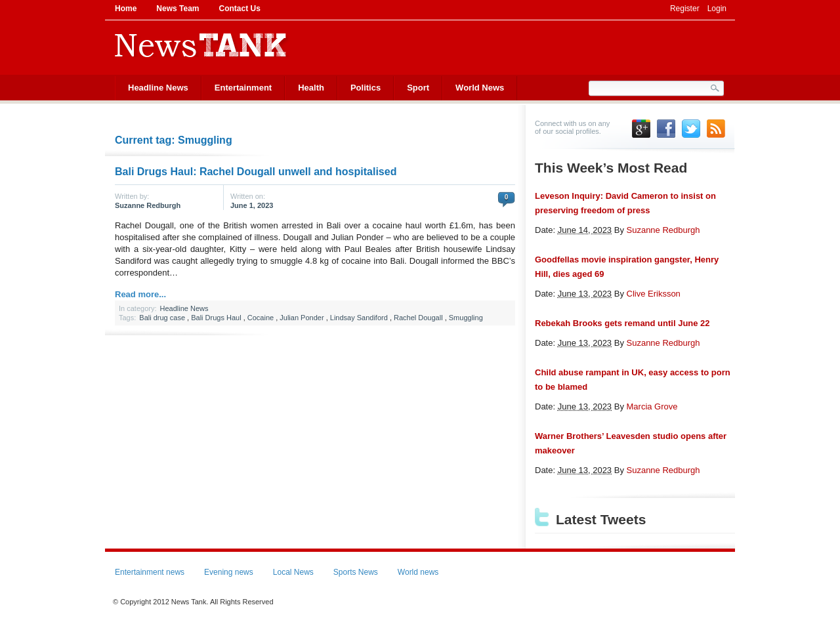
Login (717, 9)
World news (418, 572)
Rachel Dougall (418, 318)
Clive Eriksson (654, 294)
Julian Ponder (302, 318)
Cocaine (261, 318)
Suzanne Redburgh (148, 205)
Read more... (140, 294)
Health (311, 88)
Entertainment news (150, 572)
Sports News (356, 572)
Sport (418, 88)
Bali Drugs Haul (216, 318)
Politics (366, 88)
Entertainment (243, 88)
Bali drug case (162, 318)
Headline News (158, 88)
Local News (293, 572)
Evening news (229, 572)
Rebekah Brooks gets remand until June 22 (622, 323)
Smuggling (466, 318)
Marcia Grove (652, 406)
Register (685, 9)
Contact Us (239, 9)
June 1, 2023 (252, 205)
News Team (178, 9)
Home (126, 9)
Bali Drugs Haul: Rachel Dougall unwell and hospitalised (256, 172)
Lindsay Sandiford (359, 318)
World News (480, 88)
